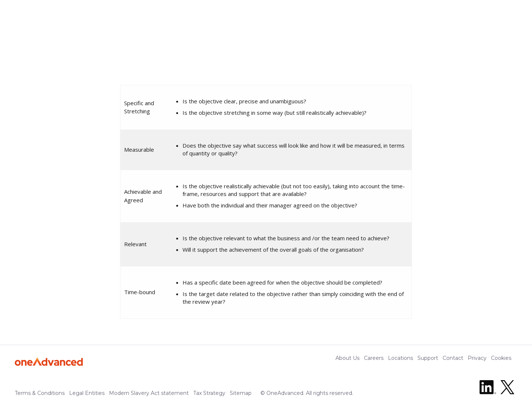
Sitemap (241, 393)
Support (428, 358)
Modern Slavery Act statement (149, 393)
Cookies (501, 358)
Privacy (477, 358)
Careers (374, 358)
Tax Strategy (209, 393)
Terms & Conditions (40, 393)
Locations (400, 358)
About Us (347, 358)
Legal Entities (87, 393)
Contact (453, 358)
